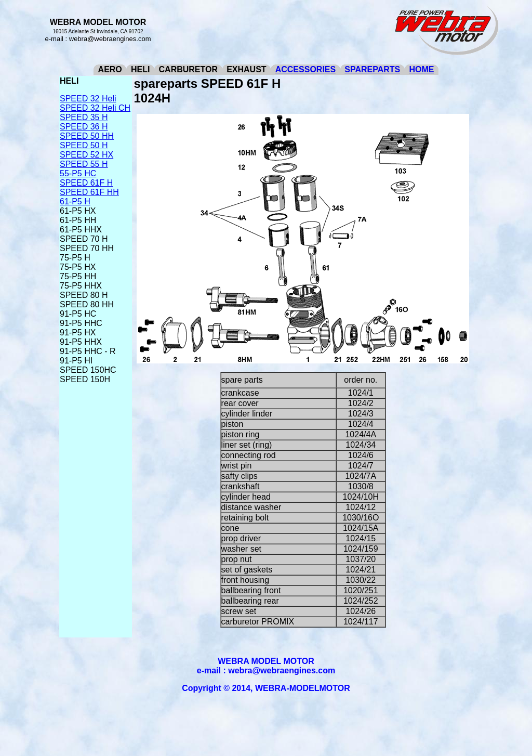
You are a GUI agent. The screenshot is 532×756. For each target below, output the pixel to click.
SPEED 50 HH (87, 136)
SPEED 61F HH (89, 192)
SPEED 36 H (84, 127)
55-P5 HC (78, 173)
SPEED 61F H (86, 183)
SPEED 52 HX (87, 155)
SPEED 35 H (84, 117)
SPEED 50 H (84, 145)
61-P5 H (75, 201)
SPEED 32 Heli (88, 99)
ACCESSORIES (305, 69)
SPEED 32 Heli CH (95, 108)
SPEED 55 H (84, 164)
